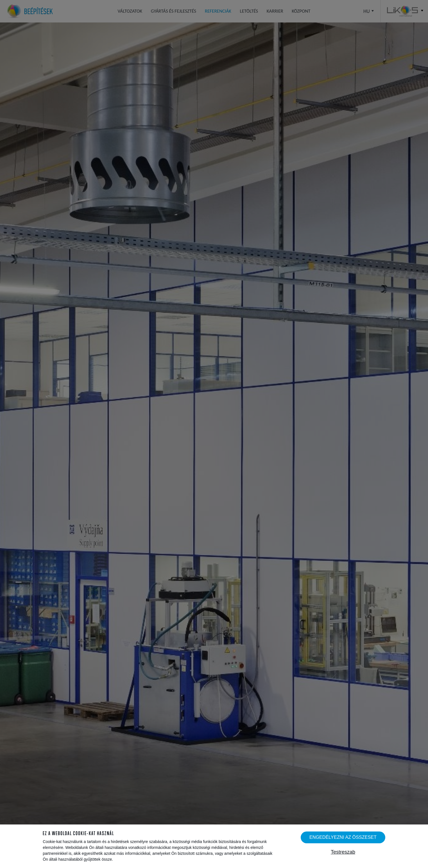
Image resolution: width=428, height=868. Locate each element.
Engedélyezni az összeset (343, 837)
